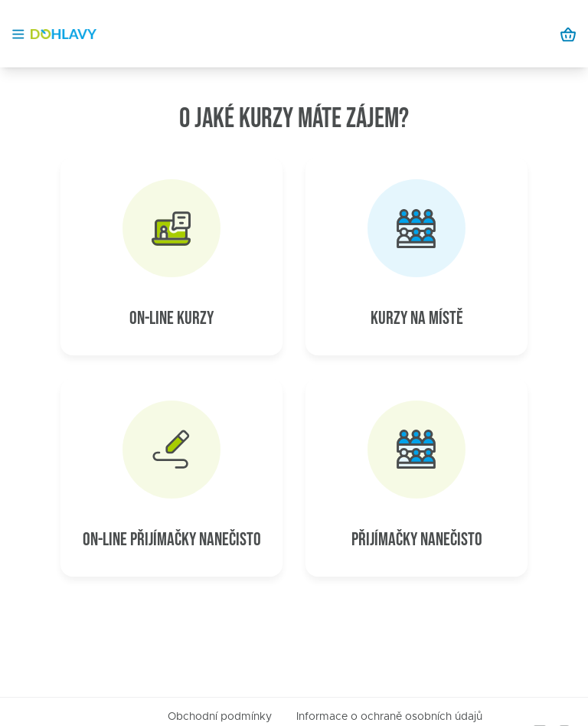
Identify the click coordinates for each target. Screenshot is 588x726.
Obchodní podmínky (220, 717)
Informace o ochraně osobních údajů (389, 717)
